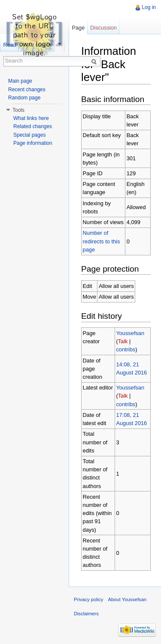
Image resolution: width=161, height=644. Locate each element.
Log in (149, 7)
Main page (20, 81)
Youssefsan (130, 333)
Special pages (29, 135)
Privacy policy (88, 599)
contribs (126, 349)
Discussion (103, 28)
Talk (123, 341)
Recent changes (27, 90)
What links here (31, 118)
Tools (18, 110)
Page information (33, 143)
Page (78, 28)
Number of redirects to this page (102, 241)
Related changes (33, 126)
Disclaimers (86, 614)
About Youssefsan (128, 599)
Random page (24, 98)
